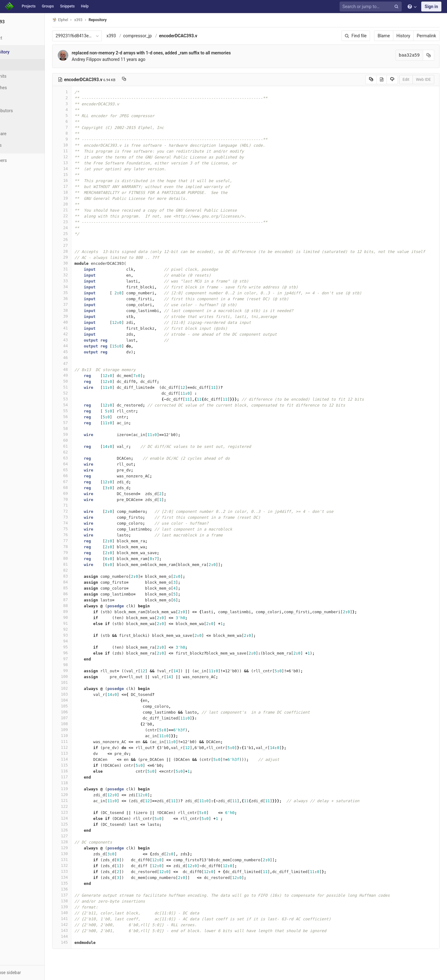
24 (83, 228)
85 (83, 588)
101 (83, 682)
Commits (21, 76)
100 (83, 676)
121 (83, 801)
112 (83, 747)
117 (83, 777)
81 (83, 564)
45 (83, 352)
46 (83, 358)
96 (83, 653)
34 (83, 287)
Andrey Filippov (108, 59)
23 (83, 222)
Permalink (429, 36)
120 (83, 795)
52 (83, 393)
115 (83, 765)
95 (83, 647)
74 (83, 523)
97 (83, 659)
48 (83, 369)
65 (83, 470)
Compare (21, 134)
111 (83, 741)
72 (83, 511)
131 (83, 860)
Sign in (431, 7)
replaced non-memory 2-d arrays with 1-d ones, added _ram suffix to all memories (172, 53)
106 (83, 712)
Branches (21, 88)
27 (83, 245)
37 (83, 304)
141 (83, 919)
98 (83, 665)
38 (83, 310)
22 (83, 216)
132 (83, 865)
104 (83, 700)
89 (83, 612)
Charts (19, 145)
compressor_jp (159, 36)
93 (83, 635)
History (406, 36)
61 (83, 446)
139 (83, 907)
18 (83, 192)
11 (83, 151)
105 (83, 706)
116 (83, 771)
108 (83, 724)
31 (83, 269)
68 (83, 488)
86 (83, 594)
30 (83, 263)
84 (83, 582)
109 (83, 730)
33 (83, 281)
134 (83, 877)
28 (83, 251)
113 (83, 753)
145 (83, 942)
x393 (132, 36)
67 (83, 482)
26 (83, 239)
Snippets (67, 6)
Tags (17, 99)
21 (83, 210)
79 (83, 552)
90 (83, 617)
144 (83, 936)
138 (83, 901)
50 (83, 381)
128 (83, 842)
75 (83, 529)
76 (83, 535)
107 (83, 718)
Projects (29, 6)
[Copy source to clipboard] (374, 80)
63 (83, 458)
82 (83, 570)
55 (83, 411)
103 (83, 694)
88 (83, 606)
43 (83, 340)
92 (83, 629)
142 (83, 925)
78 (83, 547)
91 (83, 623)
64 (83, 464)
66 (83, 476)
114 (83, 759)
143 (83, 930)
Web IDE (426, 79)
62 (83, 452)
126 (83, 830)
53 (83, 399)
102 (83, 688)
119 (83, 789)
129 (83, 848)
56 (83, 417)
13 (83, 163)
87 (83, 600)
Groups (48, 6)
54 (83, 405)
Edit (409, 79)
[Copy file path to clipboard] (145, 80)
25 (83, 234)
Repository (119, 20)
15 (83, 175)
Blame (386, 36)
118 (83, 783)
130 (83, 854)
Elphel (81, 20)
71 (83, 505)
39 (83, 316)
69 (83, 493)
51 (83, 387)
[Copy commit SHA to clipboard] (431, 55)
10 (83, 145)
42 (83, 334)
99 (83, 671)
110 (83, 736)
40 (83, 322)
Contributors (25, 111)
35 (83, 293)
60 (83, 440)
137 (83, 895)
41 (83, 328)
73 (83, 517)
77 (83, 541)
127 (83, 836)
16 (83, 180)
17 (83, 186)
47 (83, 363)
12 (83, 157)
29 (83, 257)
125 (83, 824)
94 (83, 641)
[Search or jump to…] (372, 7)
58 (83, 428)
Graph (18, 122)
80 (83, 558)
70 (83, 499)
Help (85, 6)
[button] (34, 973)
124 (83, 818)
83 (83, 576)
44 (83, 346)
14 (83, 169)
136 (83, 889)
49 (83, 375)
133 (83, 871)
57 (83, 423)
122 (83, 806)
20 (83, 204)
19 (83, 198)
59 (83, 434)
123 (83, 812)
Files (17, 65)
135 (83, 883)
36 (83, 299)
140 (83, 913)
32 (83, 275)
